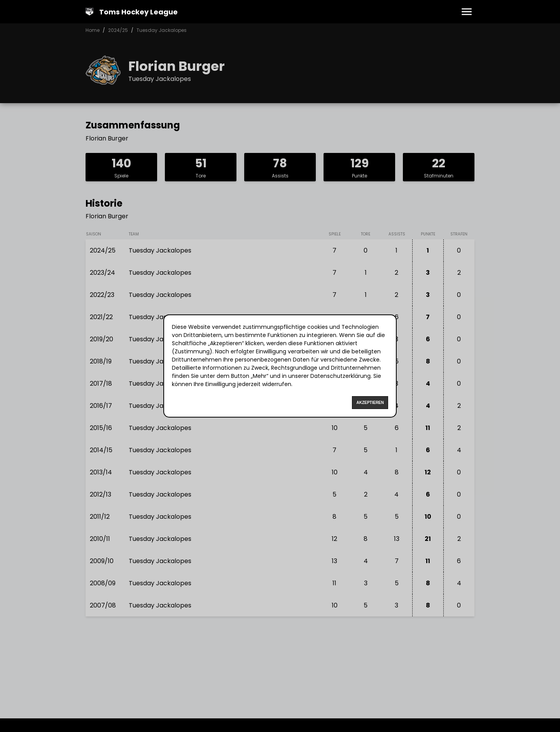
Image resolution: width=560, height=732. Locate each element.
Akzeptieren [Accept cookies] (370, 403)
